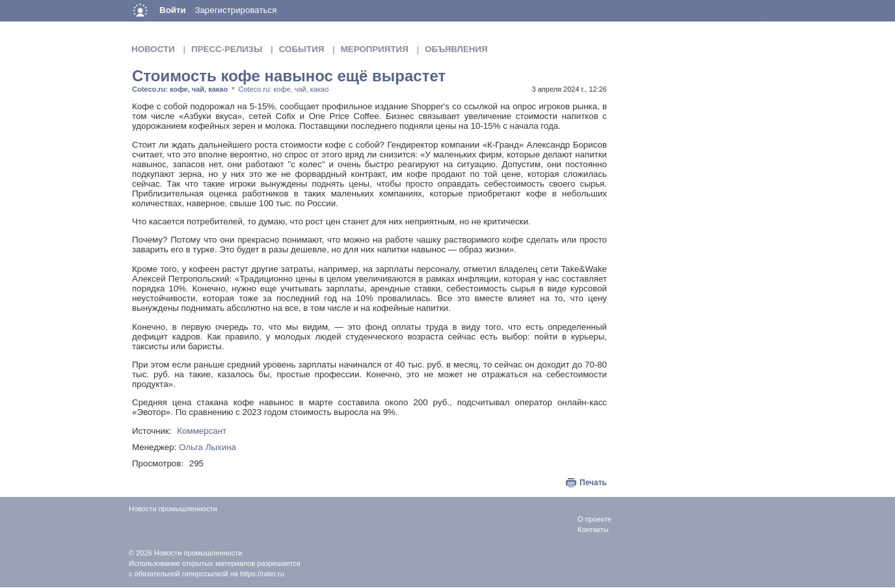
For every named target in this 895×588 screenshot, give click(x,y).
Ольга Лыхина (207, 447)
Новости (153, 49)
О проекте (594, 519)
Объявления (456, 49)
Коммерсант (202, 431)
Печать (593, 483)
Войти (173, 10)
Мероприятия (375, 49)
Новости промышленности (198, 553)
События (302, 49)
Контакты (593, 529)
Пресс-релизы (227, 49)
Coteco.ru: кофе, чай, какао (180, 89)
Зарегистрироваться (235, 10)
